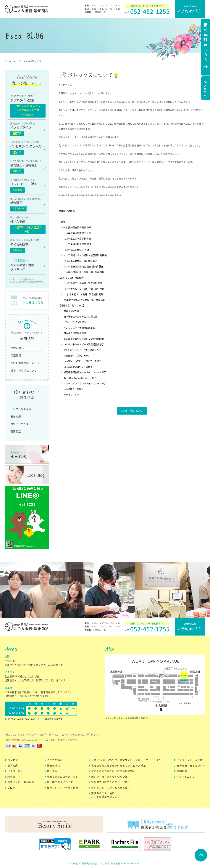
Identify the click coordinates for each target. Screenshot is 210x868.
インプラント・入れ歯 (190, 760)
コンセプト (14, 760)
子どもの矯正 (55, 760)
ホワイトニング (20, 424)
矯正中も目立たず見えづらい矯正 (111, 777)
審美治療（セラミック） (191, 765)
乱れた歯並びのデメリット (26, 363)
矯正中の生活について (24, 370)
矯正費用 (16, 355)
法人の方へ (205, 89)
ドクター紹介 (15, 771)
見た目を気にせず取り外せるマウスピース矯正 (119, 765)
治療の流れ (17, 348)
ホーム (8, 61)
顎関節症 (16, 431)
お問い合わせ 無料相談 (21, 782)
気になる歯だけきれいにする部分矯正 (113, 771)
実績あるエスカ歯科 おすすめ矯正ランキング (106, 795)
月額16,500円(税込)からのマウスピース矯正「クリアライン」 (128, 760)
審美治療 (16, 416)
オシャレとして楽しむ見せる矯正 (111, 788)
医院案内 (13, 765)
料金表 (11, 777)
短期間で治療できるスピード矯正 (111, 782)
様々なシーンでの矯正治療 (63, 788)
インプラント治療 (21, 409)
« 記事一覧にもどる (132, 411)
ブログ (11, 788)
